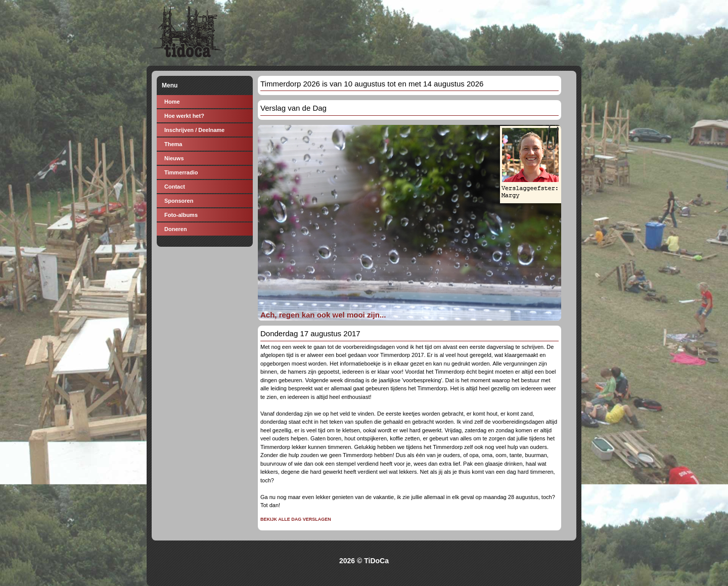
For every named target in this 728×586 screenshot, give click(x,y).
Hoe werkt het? (184, 116)
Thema (173, 144)
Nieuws (174, 158)
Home (172, 102)
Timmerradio (181, 172)
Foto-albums (181, 215)
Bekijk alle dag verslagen (296, 519)
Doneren (176, 229)
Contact (175, 187)
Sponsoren (179, 201)
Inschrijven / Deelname (194, 130)
